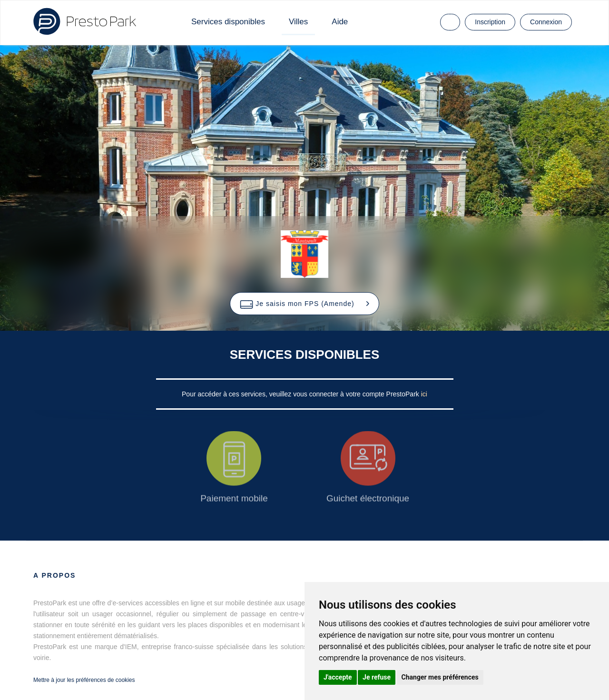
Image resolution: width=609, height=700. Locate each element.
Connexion (546, 22)
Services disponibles (228, 22)
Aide (340, 22)
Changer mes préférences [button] (440, 677)
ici (424, 394)
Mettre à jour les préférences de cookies (84, 680)
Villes (298, 22)
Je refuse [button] (377, 677)
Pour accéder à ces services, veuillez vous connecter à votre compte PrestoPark (301, 394)
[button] (304, 304)
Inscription (490, 22)
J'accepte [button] (338, 677)
